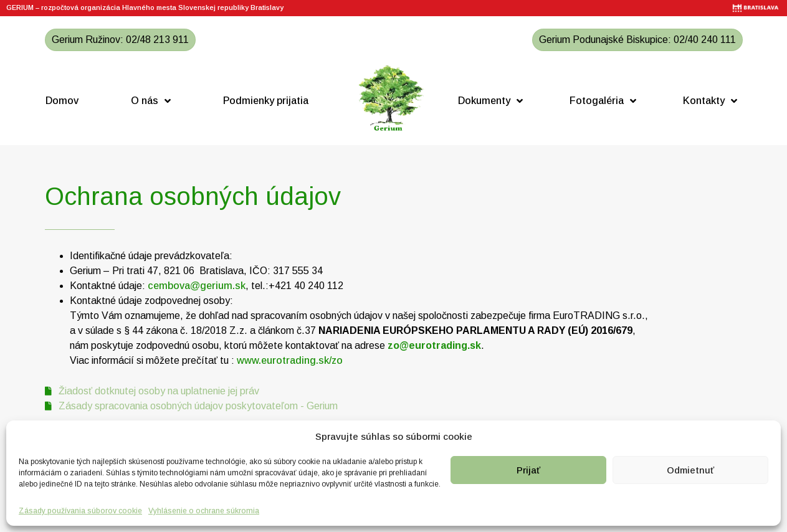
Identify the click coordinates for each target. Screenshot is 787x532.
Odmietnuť (690, 470)
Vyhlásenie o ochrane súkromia (204, 511)
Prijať (528, 470)
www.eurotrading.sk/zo (290, 360)
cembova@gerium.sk (197, 286)
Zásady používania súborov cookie (80, 511)
